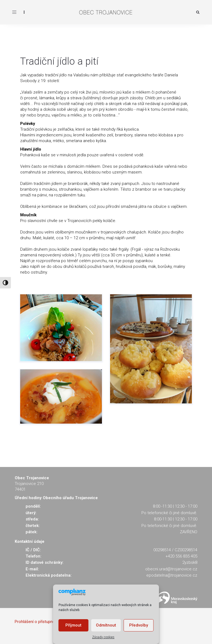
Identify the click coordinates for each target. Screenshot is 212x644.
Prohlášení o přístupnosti (37, 622)
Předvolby (139, 625)
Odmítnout (106, 625)
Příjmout (73, 625)
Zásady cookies (103, 637)
